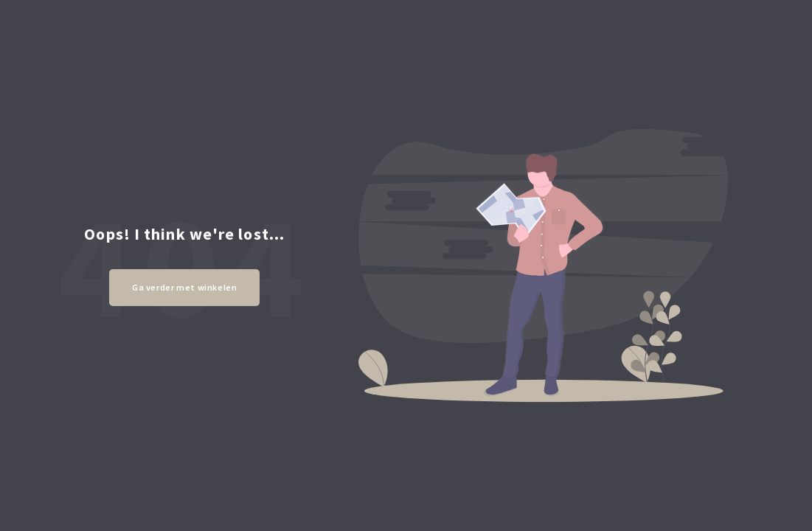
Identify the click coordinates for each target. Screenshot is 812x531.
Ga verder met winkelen (185, 287)
